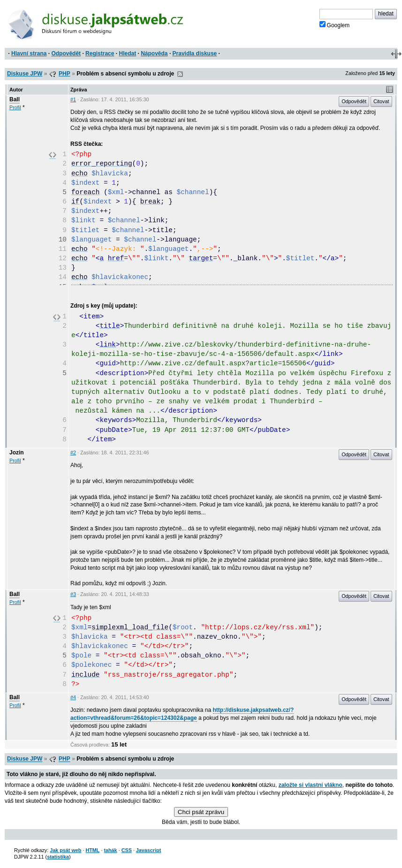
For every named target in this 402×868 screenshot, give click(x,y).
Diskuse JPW (25, 74)
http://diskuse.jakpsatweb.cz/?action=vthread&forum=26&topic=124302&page (182, 714)
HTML (92, 850)
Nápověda (154, 53)
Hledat (127, 53)
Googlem (335, 25)
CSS (127, 850)
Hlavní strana (29, 53)
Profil (15, 107)
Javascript (148, 850)
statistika (58, 857)
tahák (110, 850)
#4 (73, 697)
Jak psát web (65, 850)
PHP (64, 74)
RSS (180, 74)
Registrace (100, 53)
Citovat (381, 101)
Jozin (17, 453)
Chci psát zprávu (201, 812)
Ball (15, 99)
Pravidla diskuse (195, 53)
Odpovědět (66, 53)
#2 (73, 453)
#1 (73, 99)
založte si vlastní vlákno (311, 785)
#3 (73, 594)
